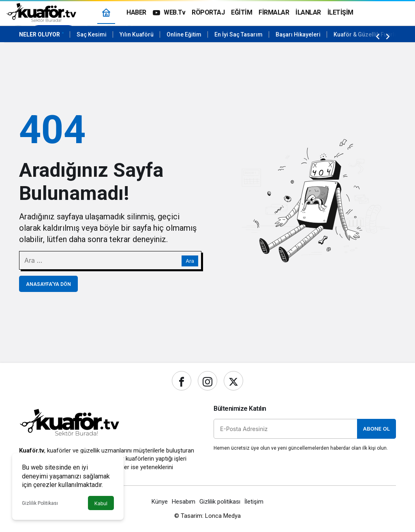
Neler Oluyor (40, 34)
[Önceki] (378, 36)
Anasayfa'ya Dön (48, 284)
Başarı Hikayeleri (298, 34)
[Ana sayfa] (106, 12)
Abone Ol (376, 429)
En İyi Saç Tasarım (239, 34)
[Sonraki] (388, 36)
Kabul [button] (101, 503)
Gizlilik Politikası (40, 503)
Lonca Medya (223, 516)
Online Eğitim (184, 34)
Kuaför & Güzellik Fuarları (368, 34)
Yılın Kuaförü (137, 34)
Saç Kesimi (92, 34)
